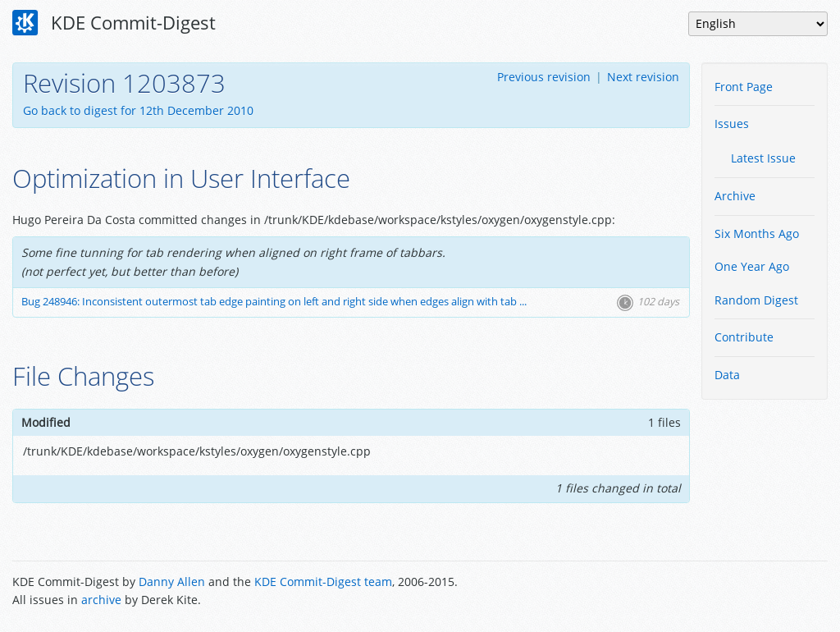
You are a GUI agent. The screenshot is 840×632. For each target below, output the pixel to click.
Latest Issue (763, 158)
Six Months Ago (757, 234)
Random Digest (756, 300)
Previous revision (544, 77)
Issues (732, 124)
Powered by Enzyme (765, 593)
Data (727, 375)
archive (101, 600)
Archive (735, 196)
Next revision (643, 77)
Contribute (744, 337)
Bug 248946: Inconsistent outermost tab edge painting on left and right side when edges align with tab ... (274, 302)
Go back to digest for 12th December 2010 (138, 110)
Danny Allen (172, 582)
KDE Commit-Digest (114, 23)
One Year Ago (752, 266)
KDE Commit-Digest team (323, 582)
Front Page (744, 87)
